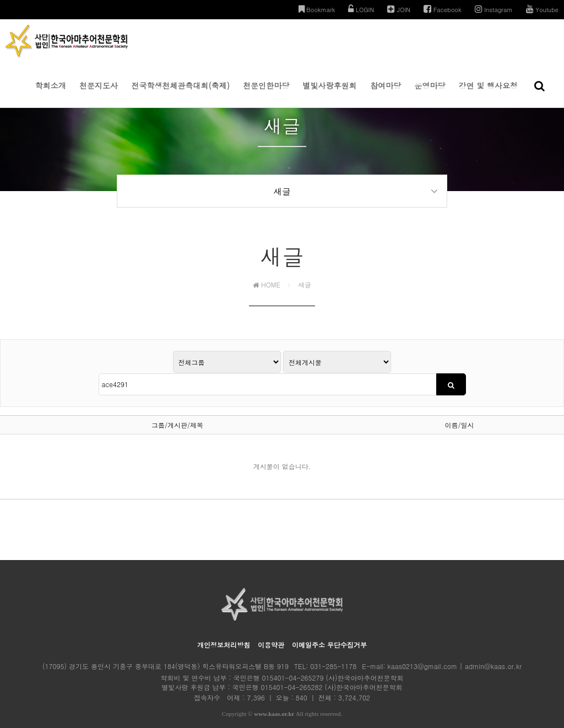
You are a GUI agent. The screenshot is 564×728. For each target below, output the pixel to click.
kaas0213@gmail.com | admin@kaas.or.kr (455, 650)
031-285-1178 (333, 650)
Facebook (443, 9)
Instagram (494, 9)
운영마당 (430, 94)
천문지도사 (99, 94)
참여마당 (386, 94)
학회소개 (51, 94)
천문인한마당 (266, 94)
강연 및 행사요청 (488, 94)
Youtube (542, 9)
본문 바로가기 (0, 0)
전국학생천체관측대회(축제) (180, 94)
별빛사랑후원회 (330, 94)
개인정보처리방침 (224, 628)
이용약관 (271, 628)
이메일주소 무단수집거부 (329, 628)
